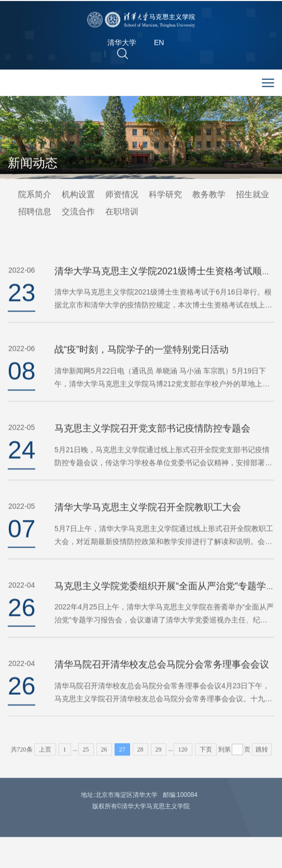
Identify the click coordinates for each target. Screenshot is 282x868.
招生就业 (252, 195)
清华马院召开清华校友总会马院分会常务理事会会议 (162, 680)
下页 (206, 757)
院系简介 (35, 195)
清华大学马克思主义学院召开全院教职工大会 (148, 522)
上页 (45, 757)
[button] (123, 55)
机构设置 (78, 195)
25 (86, 757)
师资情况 (122, 195)
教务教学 (209, 195)
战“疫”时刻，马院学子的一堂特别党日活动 (142, 365)
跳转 (262, 757)
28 (140, 757)
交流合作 (78, 212)
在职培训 (122, 212)
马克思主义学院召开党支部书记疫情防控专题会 (152, 444)
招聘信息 (35, 212)
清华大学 (122, 45)
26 (104, 757)
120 (183, 757)
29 (159, 757)
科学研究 (165, 195)
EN (159, 45)
